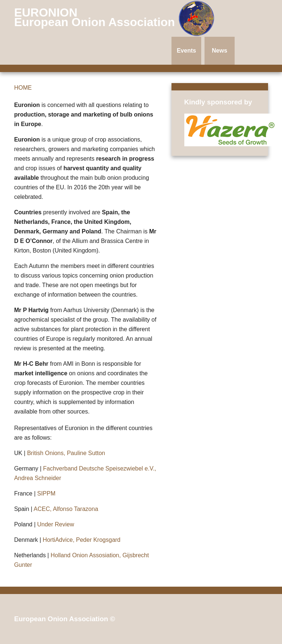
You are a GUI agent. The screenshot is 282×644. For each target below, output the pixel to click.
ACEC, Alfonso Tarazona (66, 509)
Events (186, 51)
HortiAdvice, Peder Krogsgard (82, 540)
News (220, 51)
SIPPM (46, 493)
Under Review (55, 524)
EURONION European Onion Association (96, 17)
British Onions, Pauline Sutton (66, 453)
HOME (23, 88)
